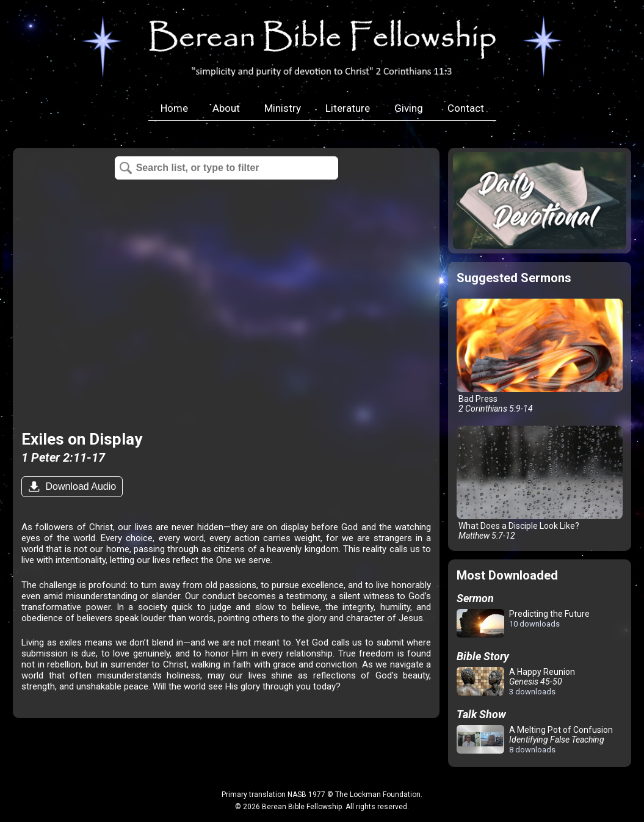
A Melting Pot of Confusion (535, 740)
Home (174, 108)
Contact (466, 108)
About (226, 108)
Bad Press (540, 356)
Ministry (283, 108)
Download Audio (79, 486)
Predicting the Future (523, 624)
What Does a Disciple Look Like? (540, 483)
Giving (409, 108)
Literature (348, 108)
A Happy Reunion (516, 682)
